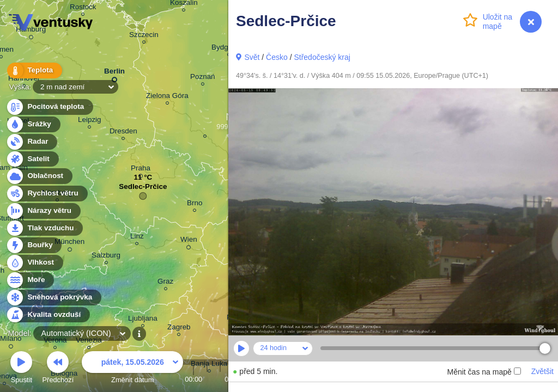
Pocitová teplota (49, 107)
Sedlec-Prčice (143, 189)
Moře (30, 280)
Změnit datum (132, 369)
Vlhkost (34, 263)
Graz (165, 283)
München (69, 243)
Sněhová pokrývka (53, 298)
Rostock (83, 8)
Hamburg (31, 31)
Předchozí (58, 369)
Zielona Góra (167, 97)
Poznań (203, 78)
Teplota (34, 71)
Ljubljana (143, 320)
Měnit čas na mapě (484, 372)
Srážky (33, 124)
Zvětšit (542, 371)
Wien (189, 241)
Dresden (123, 133)
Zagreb (179, 329)
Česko (277, 57)
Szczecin (144, 36)
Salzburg (106, 257)
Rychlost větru (47, 194)
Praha (141, 170)
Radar (32, 142)
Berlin (114, 73)
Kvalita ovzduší (48, 315)
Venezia (89, 342)
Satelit (32, 159)
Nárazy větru (43, 211)
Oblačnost (39, 176)
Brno (195, 204)
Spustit (21, 369)
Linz (137, 238)
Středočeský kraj (322, 57)
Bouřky (34, 245)
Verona (55, 342)
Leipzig (90, 121)
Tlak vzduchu (44, 228)
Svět (252, 57)
